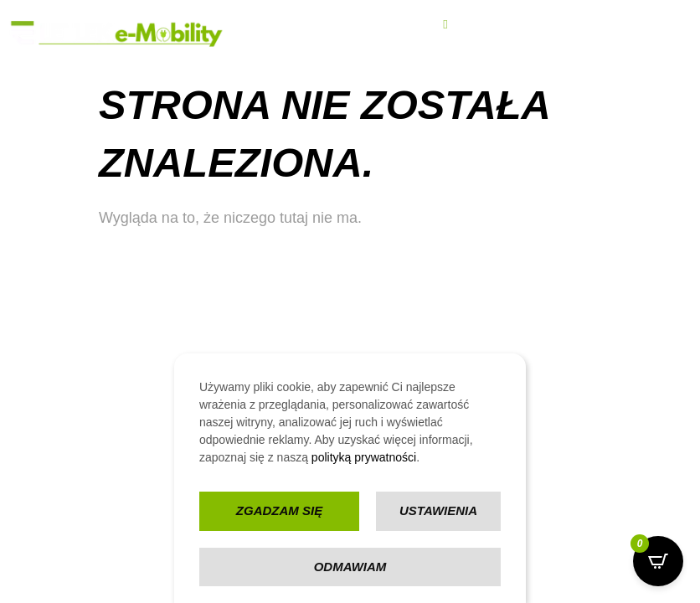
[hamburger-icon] (445, 25)
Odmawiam (350, 567)
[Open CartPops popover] (658, 561)
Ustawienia (438, 510)
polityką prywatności (364, 457)
